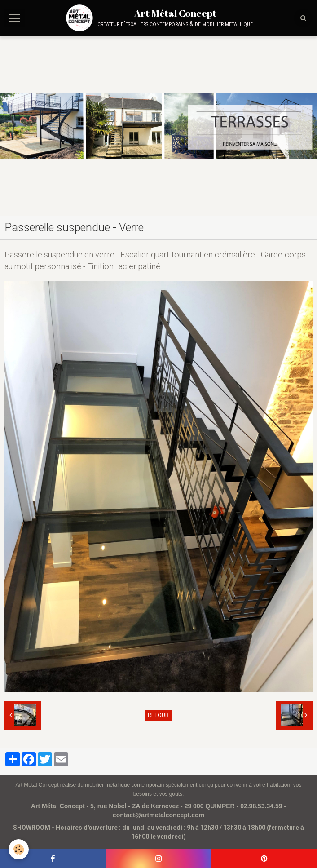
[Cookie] (19, 849)
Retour (158, 715)
